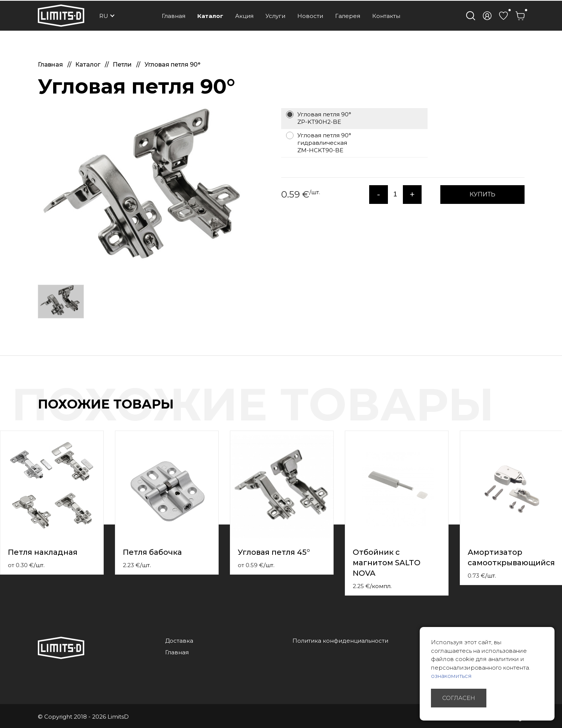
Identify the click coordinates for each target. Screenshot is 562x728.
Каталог (210, 16)
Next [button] (558, 412)
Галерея (348, 16)
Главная (174, 16)
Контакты (386, 16)
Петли (123, 65)
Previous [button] (543, 412)
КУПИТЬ (482, 194)
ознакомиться (451, 676)
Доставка (179, 641)
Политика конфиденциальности (340, 641)
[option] (146, 189)
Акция (244, 16)
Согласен (459, 698)
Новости (310, 16)
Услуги (275, 16)
